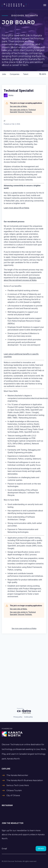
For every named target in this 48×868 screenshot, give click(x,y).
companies (15, 74)
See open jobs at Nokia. (19, 106)
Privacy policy (18, 717)
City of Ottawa (13, 795)
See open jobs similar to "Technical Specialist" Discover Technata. (23, 111)
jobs (4, 74)
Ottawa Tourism (14, 790)
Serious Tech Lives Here (18, 785)
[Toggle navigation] (45, 5)
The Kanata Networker (17, 775)
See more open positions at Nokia (24, 628)
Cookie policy (28, 717)
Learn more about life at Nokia (16, 208)
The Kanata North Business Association (25, 780)
